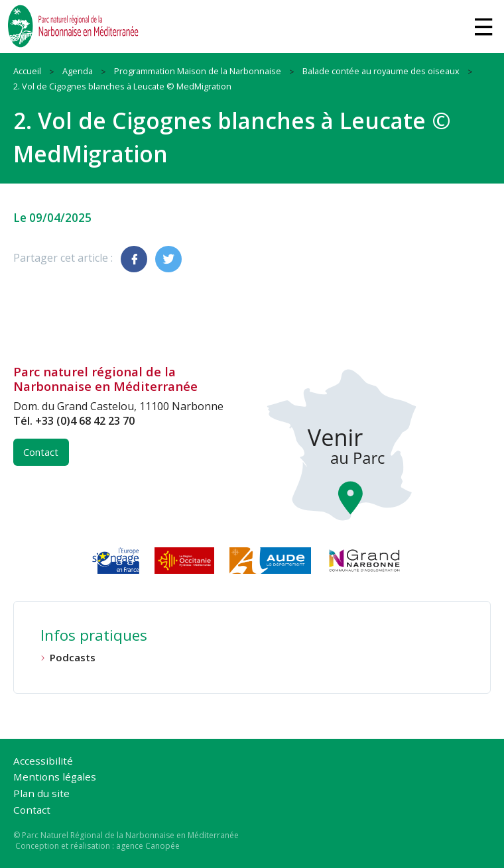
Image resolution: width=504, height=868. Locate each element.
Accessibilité (43, 762)
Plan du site (41, 794)
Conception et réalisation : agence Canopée (97, 846)
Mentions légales (55, 778)
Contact (41, 452)
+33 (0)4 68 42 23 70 (85, 421)
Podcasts (73, 658)
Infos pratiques (94, 637)
